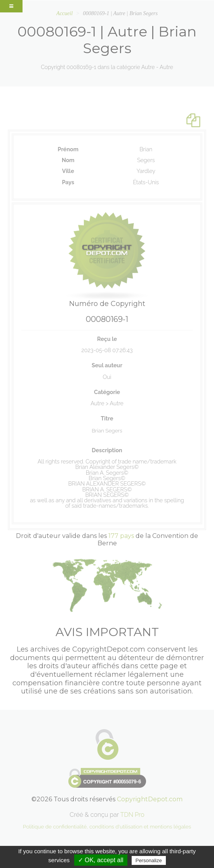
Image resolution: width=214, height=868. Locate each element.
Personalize (149, 860)
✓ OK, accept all (101, 860)
